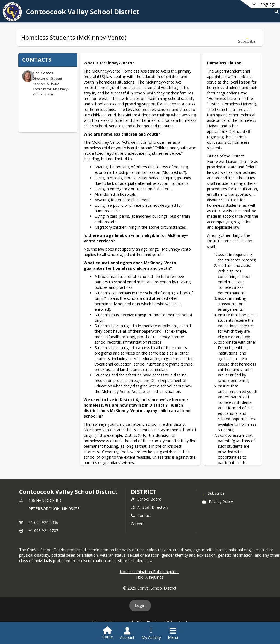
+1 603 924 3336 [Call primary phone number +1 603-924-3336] (43, 522)
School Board (146, 499)
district (144, 492)
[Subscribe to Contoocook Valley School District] (214, 493)
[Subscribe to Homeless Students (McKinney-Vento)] (247, 38)
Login (140, 606)
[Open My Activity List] (151, 633)
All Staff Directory (149, 507)
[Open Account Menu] (127, 633)
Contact (141, 515)
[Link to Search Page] (275, 12)
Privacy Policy (218, 501)
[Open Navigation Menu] (173, 633)
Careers (138, 524)
